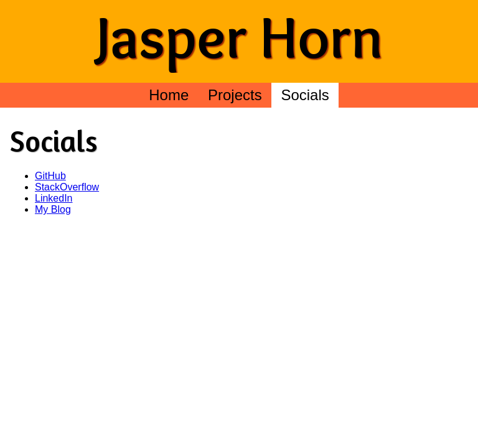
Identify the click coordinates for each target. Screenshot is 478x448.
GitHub (50, 176)
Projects (235, 95)
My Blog (53, 209)
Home (169, 95)
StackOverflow (67, 187)
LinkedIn (54, 198)
